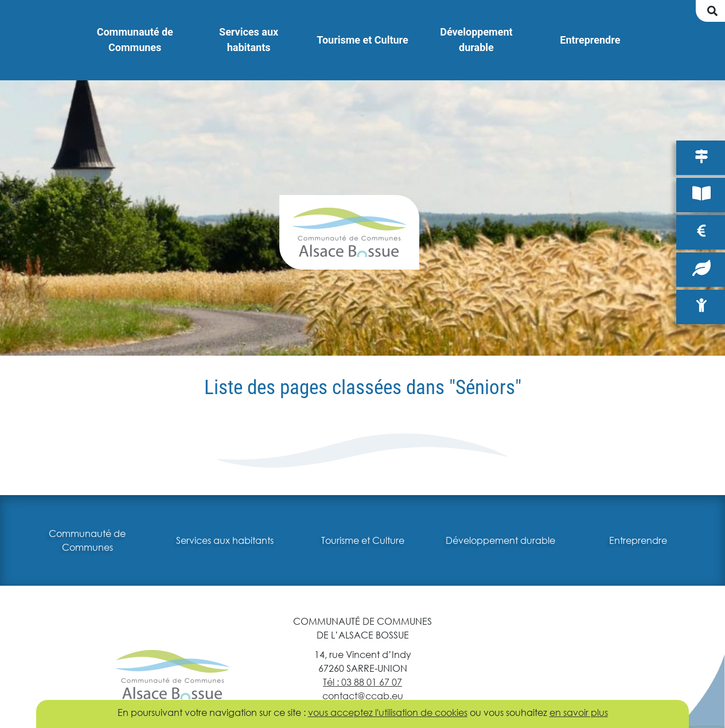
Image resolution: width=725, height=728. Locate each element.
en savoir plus (579, 712)
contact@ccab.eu (363, 696)
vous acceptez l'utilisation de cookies (388, 712)
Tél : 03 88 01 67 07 (362, 682)
